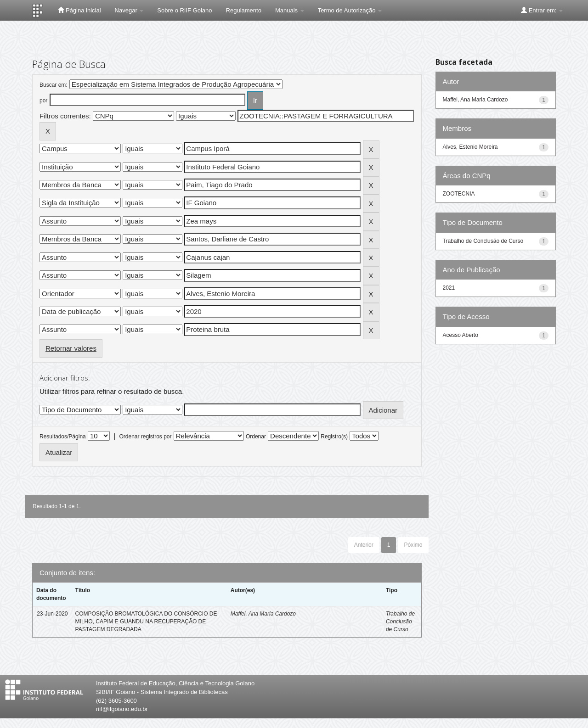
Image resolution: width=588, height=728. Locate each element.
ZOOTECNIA (459, 194)
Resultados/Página (63, 437)
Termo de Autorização (350, 10)
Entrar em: (542, 10)
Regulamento (244, 10)
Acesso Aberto (461, 335)
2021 (449, 288)
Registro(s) (334, 437)
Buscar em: (54, 85)
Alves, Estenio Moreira (470, 147)
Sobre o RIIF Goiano (184, 10)
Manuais (290, 10)
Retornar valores (71, 348)
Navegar (129, 10)
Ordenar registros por (145, 437)
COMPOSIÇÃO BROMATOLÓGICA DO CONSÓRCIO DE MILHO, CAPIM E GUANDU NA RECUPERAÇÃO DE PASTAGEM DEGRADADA (146, 622)
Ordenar (256, 437)
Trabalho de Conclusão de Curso (400, 622)
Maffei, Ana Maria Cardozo (263, 614)
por (43, 101)
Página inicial (79, 10)
